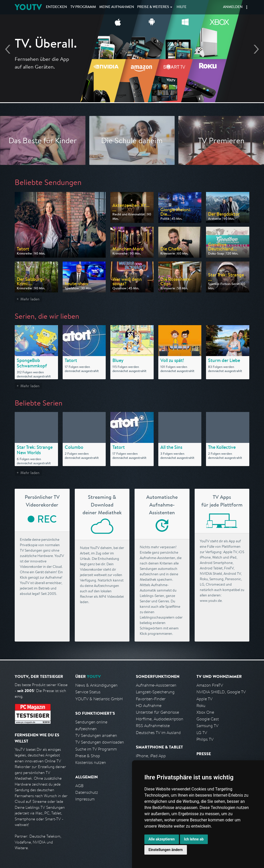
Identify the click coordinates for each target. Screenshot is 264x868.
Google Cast (208, 719)
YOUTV (28, 7)
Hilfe (181, 7)
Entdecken (56, 7)
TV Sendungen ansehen (96, 735)
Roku (201, 706)
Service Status (88, 692)
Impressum (85, 799)
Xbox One (205, 712)
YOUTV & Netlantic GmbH (99, 699)
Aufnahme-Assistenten (156, 685)
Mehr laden (30, 299)
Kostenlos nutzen (91, 762)
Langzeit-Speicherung (155, 692)
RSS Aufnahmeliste (153, 726)
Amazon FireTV (210, 685)
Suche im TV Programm (96, 749)
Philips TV (205, 739)
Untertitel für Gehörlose (157, 712)
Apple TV (204, 699)
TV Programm (83, 7)
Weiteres (153, 7)
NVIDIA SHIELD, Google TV (221, 692)
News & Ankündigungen (96, 685)
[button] (247, 7)
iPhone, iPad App (151, 756)
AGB (79, 786)
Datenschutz (87, 792)
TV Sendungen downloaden (100, 742)
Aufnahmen (117, 7)
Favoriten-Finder (151, 699)
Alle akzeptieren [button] (162, 839)
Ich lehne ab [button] (194, 839)
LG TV (202, 733)
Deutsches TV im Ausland (158, 733)
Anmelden (233, 7)
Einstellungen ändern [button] (166, 850)
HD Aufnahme (149, 706)
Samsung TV (207, 726)
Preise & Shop (88, 756)
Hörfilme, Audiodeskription (160, 719)
